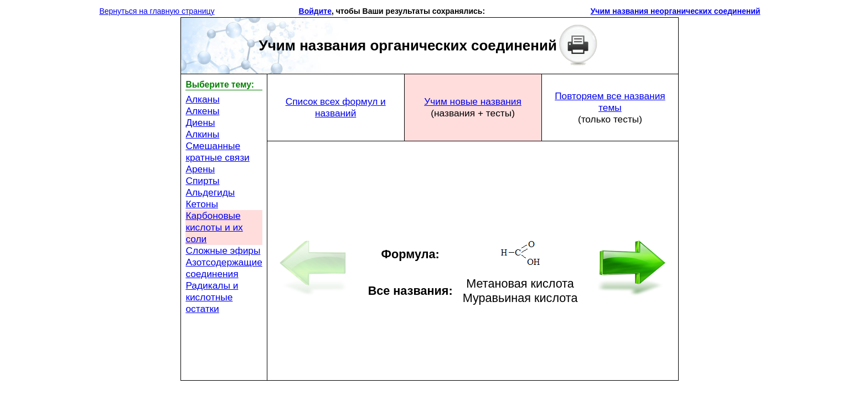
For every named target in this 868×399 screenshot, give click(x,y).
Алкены (202, 111)
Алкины (202, 134)
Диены (200, 122)
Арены (200, 169)
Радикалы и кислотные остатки (212, 297)
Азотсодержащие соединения (224, 268)
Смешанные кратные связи (217, 152)
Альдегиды (210, 192)
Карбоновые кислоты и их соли (214, 227)
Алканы (202, 99)
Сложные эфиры (223, 250)
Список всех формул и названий (336, 107)
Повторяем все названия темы (610, 102)
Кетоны (201, 204)
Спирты (202, 181)
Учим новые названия (473, 101)
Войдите (315, 11)
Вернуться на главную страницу (157, 11)
